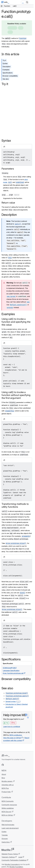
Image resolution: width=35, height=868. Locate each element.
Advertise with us (8, 785)
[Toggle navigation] (31, 2)
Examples (6, 70)
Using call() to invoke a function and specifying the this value (16, 322)
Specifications (8, 73)
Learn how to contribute (12, 727)
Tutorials (5, 835)
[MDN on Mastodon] (13, 765)
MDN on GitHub (7, 815)
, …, (11, 195)
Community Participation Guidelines (14, 860)
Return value (8, 203)
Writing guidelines (8, 808)
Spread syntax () (13, 701)
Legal (20, 857)
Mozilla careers (7, 781)
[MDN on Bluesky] (6, 765)
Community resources (9, 805)
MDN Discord (7, 812)
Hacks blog (6, 842)
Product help (6, 792)
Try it (4, 60)
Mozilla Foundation (16, 867)
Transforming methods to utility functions (15, 505)
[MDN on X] (10, 765)
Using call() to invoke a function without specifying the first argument (16, 395)
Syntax (5, 63)
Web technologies (8, 825)
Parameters (8, 169)
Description (7, 67)
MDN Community (8, 801)
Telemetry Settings (8, 857)
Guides (4, 832)
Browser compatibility (10, 76)
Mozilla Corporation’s (12, 864)
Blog (3, 778)
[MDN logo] (6, 756)
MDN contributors (16, 735)
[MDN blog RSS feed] (17, 765)
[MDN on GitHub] (3, 765)
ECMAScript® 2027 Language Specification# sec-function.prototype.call (13, 671)
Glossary (5, 839)
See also (6, 79)
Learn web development (10, 828)
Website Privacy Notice (10, 854)
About (4, 774)
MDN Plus (5, 788)
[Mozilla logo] (8, 849)
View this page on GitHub (12, 738)
